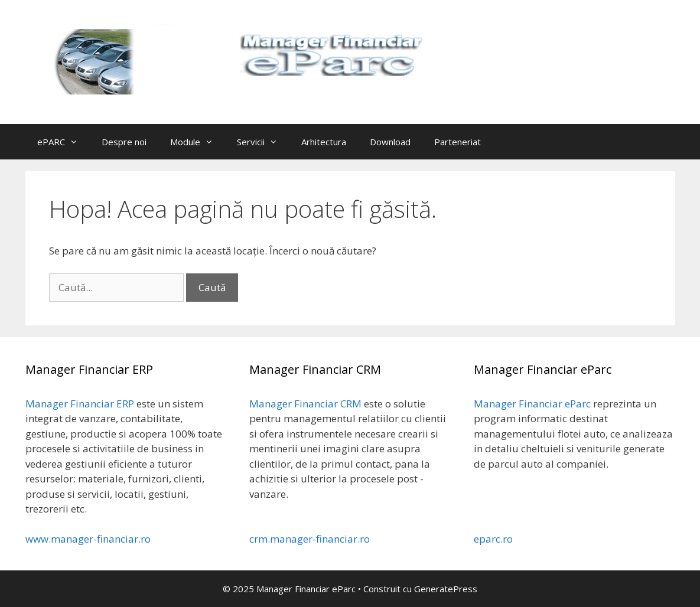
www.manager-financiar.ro (88, 539)
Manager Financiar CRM (305, 404)
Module (198, 142)
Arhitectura (324, 142)
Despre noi (124, 142)
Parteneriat (458, 142)
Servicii (263, 142)
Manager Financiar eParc (532, 404)
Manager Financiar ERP (80, 404)
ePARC (64, 142)
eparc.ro (493, 539)
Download (390, 142)
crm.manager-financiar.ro (310, 539)
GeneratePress (446, 589)
